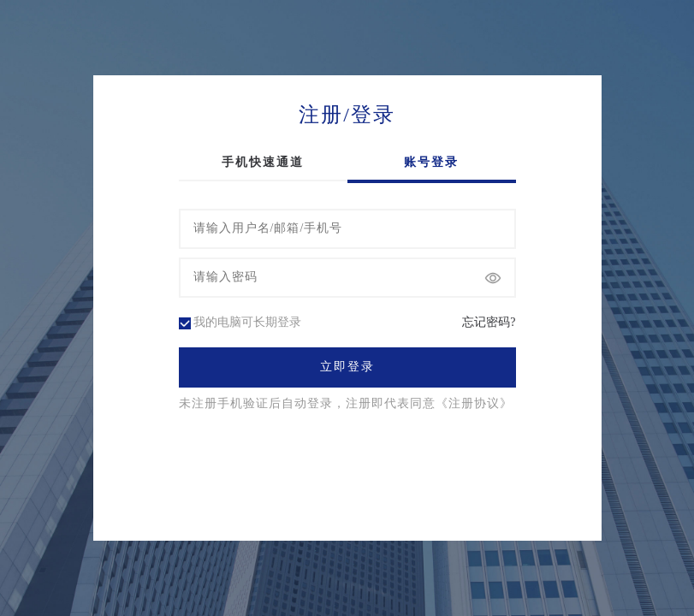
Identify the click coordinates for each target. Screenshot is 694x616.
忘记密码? (489, 323)
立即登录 (347, 367)
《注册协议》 (474, 404)
